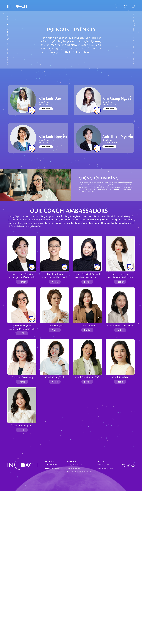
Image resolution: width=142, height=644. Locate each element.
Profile (22, 282)
